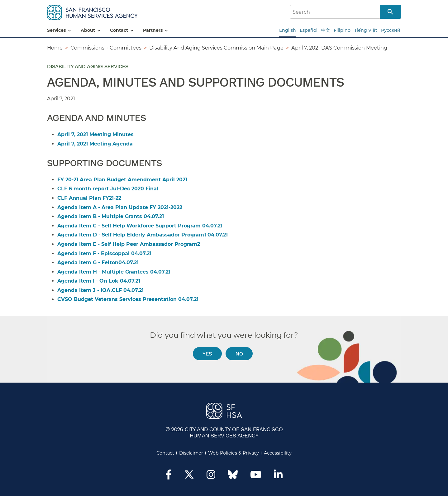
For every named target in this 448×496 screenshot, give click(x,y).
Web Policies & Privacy (234, 453)
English (288, 30)
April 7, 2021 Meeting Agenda (95, 144)
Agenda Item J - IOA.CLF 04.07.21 (100, 290)
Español (309, 30)
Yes (207, 353)
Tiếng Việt (366, 30)
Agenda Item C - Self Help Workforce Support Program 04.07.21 (140, 226)
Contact (165, 453)
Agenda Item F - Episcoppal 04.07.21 (104, 253)
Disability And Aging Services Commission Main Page (216, 48)
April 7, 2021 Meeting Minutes (95, 134)
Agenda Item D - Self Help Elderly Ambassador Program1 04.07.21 (143, 235)
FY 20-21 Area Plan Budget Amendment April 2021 (122, 180)
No (239, 353)
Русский (391, 30)
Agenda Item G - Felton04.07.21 (98, 262)
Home (55, 48)
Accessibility (278, 453)
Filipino (342, 30)
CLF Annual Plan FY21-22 (89, 198)
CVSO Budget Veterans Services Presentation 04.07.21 (128, 299)
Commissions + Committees (106, 48)
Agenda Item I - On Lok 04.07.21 (99, 281)
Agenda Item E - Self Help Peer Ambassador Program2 (129, 244)
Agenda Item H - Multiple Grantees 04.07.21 (114, 272)
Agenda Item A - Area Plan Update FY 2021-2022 (120, 207)
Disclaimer (191, 453)
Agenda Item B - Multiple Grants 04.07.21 (111, 216)
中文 (326, 30)
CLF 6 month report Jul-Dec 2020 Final (108, 189)
